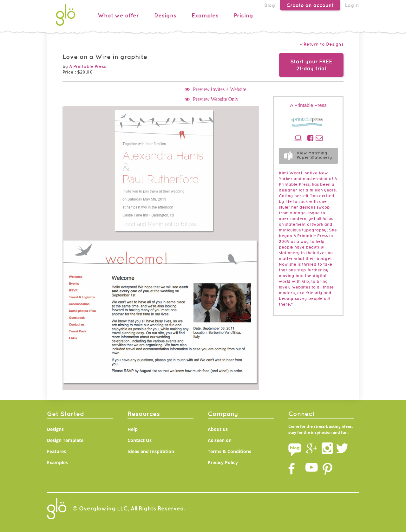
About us (218, 429)
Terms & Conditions (229, 451)
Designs (165, 15)
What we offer (118, 15)
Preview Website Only (216, 99)
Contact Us (140, 440)
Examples (205, 15)
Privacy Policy (223, 462)
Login (352, 5)
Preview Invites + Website (219, 89)
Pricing (243, 15)
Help (133, 429)
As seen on (220, 440)
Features (56, 451)
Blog (270, 5)
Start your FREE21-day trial (311, 65)
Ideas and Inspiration (151, 451)
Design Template (65, 440)
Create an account (310, 5)
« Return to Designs (322, 44)
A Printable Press (88, 66)
